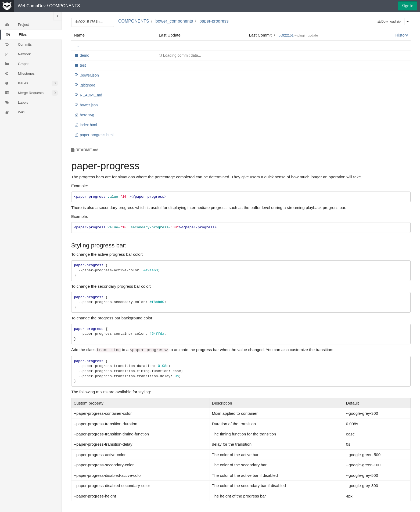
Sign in (408, 6)
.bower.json (89, 75)
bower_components (174, 21)
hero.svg (87, 115)
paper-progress (214, 21)
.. (78, 45)
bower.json (89, 105)
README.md (91, 95)
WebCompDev (32, 6)
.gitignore (88, 85)
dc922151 (286, 35)
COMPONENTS (65, 6)
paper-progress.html (97, 135)
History (402, 35)
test (83, 65)
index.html (88, 125)
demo (85, 55)
